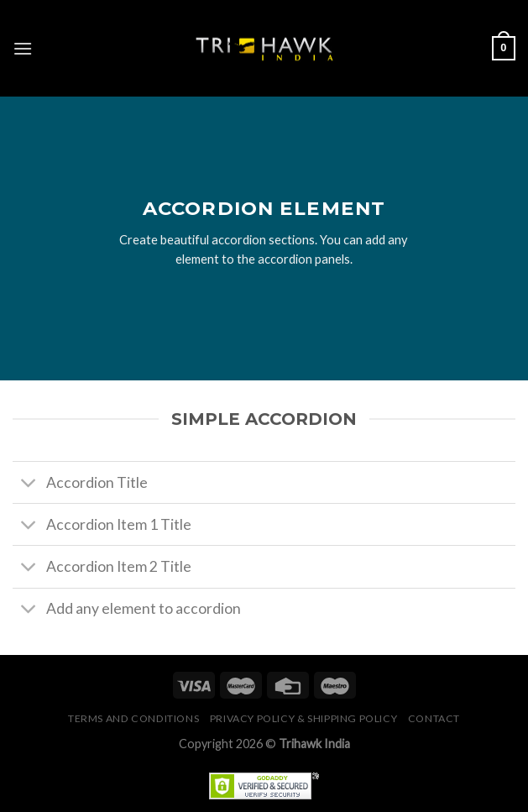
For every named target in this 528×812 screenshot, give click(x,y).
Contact (434, 718)
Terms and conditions (133, 718)
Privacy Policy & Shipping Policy (304, 718)
